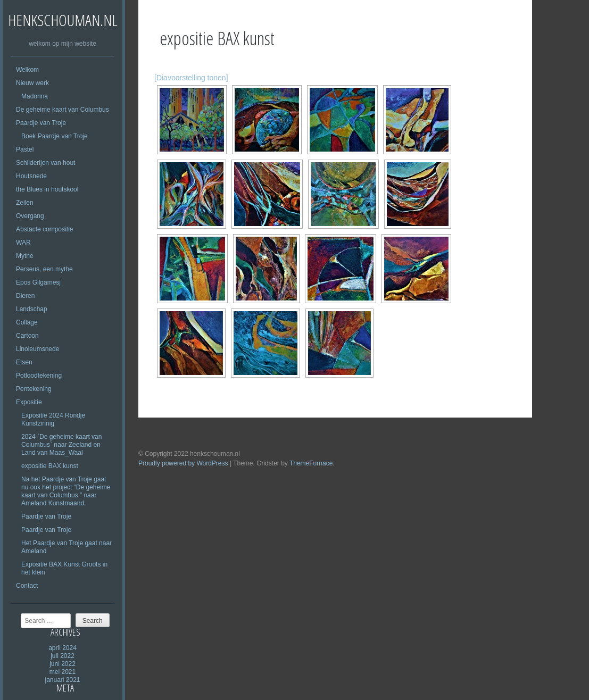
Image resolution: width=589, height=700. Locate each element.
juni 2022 (63, 664)
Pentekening (34, 389)
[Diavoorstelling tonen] (191, 78)
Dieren (25, 296)
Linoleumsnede (38, 349)
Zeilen (25, 203)
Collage (27, 322)
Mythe (25, 256)
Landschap (32, 309)
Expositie (29, 402)
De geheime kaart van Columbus (63, 110)
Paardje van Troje (41, 123)
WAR (23, 243)
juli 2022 (63, 656)
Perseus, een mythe (44, 269)
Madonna (35, 96)
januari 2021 (62, 680)
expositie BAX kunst (50, 466)
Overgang (30, 216)
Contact (27, 586)
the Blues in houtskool (47, 189)
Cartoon (27, 336)
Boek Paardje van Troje (55, 136)
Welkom (27, 70)
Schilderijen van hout (45, 163)
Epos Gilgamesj (38, 282)
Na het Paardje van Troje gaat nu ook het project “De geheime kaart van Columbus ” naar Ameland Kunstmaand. (66, 491)
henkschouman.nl (63, 20)
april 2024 (63, 648)
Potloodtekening (39, 376)
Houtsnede (31, 176)
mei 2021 (63, 672)
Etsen (24, 362)
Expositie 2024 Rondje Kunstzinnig (53, 419)
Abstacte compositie (44, 229)
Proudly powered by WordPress (183, 463)
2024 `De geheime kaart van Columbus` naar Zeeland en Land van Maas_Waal (61, 445)
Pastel (25, 149)
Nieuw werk (32, 83)
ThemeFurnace (311, 463)
